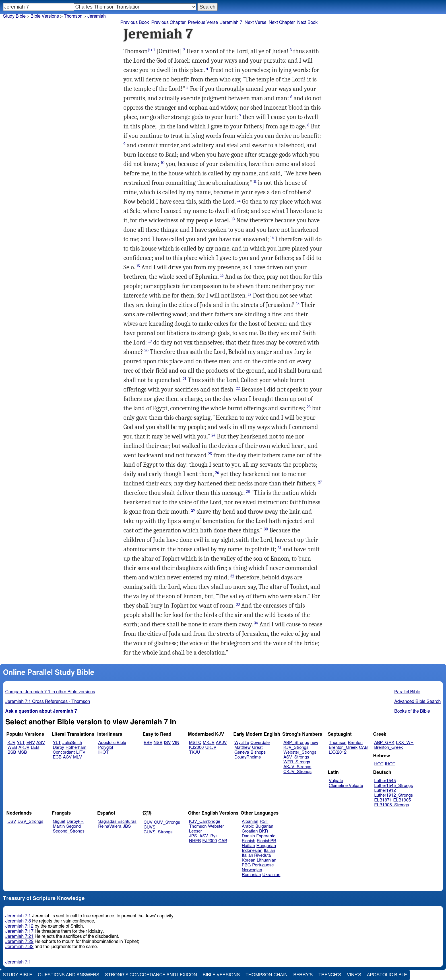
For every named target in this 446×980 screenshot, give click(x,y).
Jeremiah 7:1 (18, 916)
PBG (246, 865)
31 (279, 548)
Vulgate (336, 781)
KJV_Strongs (296, 748)
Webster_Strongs (300, 752)
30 (266, 529)
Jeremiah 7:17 (19, 931)
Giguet (59, 822)
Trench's (330, 975)
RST (264, 822)
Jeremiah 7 (231, 22)
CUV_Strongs (167, 822)
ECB (57, 757)
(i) (150, 50)
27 (320, 482)
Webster (216, 826)
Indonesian (252, 851)
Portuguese (263, 865)
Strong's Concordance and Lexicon (151, 975)
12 (239, 200)
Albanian (250, 822)
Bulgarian (264, 826)
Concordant (64, 752)
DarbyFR (75, 822)
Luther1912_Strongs (394, 795)
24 (214, 435)
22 (238, 388)
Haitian (248, 846)
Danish (248, 836)
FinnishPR (267, 841)
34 (256, 623)
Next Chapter (282, 22)
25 (210, 454)
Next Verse (256, 22)
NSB (158, 743)
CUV (148, 822)
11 (255, 182)
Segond (74, 826)
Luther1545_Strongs (394, 786)
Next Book (307, 22)
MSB (22, 752)
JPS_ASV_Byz (203, 836)
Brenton (355, 743)
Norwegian (252, 870)
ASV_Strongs (296, 757)
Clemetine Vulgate (346, 786)
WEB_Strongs (297, 762)
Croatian (250, 831)
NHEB (195, 841)
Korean (249, 860)
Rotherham (76, 748)
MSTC (195, 743)
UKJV (211, 748)
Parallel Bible (407, 692)
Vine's (354, 975)
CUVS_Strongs (158, 832)
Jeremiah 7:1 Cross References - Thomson (48, 702)
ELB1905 (402, 800)
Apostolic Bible (387, 975)
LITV (81, 752)
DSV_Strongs (31, 822)
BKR (264, 831)
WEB (12, 748)
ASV (41, 743)
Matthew (242, 748)
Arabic (248, 826)
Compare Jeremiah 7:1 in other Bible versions (50, 692)
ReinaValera (110, 826)
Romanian (251, 875)
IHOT (103, 752)
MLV (78, 757)
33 (238, 604)
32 (232, 576)
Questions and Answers (69, 975)
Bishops (258, 752)
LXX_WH (405, 743)
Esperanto (266, 836)
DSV (12, 822)
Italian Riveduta (256, 855)
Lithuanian (267, 860)
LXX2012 (338, 752)
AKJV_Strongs (297, 767)
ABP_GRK (384, 743)
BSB (12, 752)
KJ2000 (197, 748)
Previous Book (135, 22)
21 (185, 379)
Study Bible (14, 16)
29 (193, 510)
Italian (269, 851)
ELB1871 (383, 800)
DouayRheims (248, 757)
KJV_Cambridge (205, 822)
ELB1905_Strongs (392, 805)
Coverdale (260, 743)
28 (248, 492)
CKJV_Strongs (297, 772)
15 (138, 266)
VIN (176, 743)
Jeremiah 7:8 (18, 921)
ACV (67, 757)
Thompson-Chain (267, 975)
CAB (363, 748)
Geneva (242, 752)
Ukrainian (271, 875)
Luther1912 (385, 791)
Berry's (303, 975)
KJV (11, 743)
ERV (31, 743)
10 (163, 163)
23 (309, 407)
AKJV (24, 748)
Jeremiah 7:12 (19, 926)
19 (150, 341)
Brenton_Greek (343, 748)
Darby (59, 748)
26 (217, 473)
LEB (35, 748)
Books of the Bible (412, 711)
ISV (167, 743)
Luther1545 (385, 781)
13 (233, 219)
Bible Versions (45, 16)
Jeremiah (97, 16)
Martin (59, 826)
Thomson (338, 743)
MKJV (209, 743)
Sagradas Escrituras (117, 822)
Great (257, 748)
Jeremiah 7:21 (19, 936)
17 (250, 294)
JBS (127, 826)
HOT (379, 764)
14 (272, 238)
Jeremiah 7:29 (19, 942)
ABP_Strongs (296, 743)
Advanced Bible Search (417, 702)
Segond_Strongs (69, 831)
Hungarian (266, 846)
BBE (148, 743)
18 (298, 304)
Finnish (249, 841)
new (314, 743)
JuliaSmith (72, 743)
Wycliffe (242, 743)
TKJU (195, 752)
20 (146, 351)
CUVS (150, 827)
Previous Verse (203, 22)
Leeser (196, 831)
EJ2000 (209, 841)
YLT (21, 743)
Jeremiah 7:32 (19, 947)
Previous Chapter (169, 22)
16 (222, 275)
